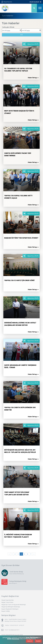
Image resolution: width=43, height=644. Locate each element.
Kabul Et (30, 641)
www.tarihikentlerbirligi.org (17, 574)
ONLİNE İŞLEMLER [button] (35, 2)
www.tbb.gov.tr (13, 583)
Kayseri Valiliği (6, 611)
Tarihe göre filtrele (8, 27)
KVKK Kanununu (13, 639)
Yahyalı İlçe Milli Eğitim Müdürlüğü (11, 607)
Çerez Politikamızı (32, 637)
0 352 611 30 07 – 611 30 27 (17, 625)
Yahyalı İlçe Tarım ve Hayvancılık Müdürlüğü (14, 605)
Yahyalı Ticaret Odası (7, 602)
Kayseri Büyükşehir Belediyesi (10, 609)
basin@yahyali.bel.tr (14, 630)
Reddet (38, 641)
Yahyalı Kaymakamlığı (7, 600)
